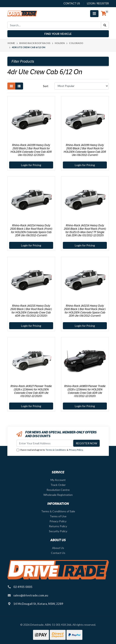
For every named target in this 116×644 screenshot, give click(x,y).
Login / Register (98, 3)
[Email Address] (44, 443)
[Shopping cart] (104, 14)
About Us (58, 548)
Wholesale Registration (58, 495)
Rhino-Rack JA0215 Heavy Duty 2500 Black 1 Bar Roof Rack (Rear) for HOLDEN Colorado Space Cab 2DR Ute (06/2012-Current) (85, 311)
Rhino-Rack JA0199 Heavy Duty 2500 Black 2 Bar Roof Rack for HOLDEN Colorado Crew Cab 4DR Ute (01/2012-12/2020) (31, 150)
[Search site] (105, 25)
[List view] (19, 86)
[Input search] (54, 25)
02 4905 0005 (23, 587)
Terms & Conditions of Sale (58, 511)
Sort (46, 86)
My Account (58, 480)
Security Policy (58, 531)
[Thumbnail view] (11, 86)
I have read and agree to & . (50, 450)
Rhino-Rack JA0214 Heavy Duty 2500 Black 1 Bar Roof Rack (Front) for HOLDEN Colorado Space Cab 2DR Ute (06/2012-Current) (31, 230)
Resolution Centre (58, 490)
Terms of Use (58, 516)
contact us (72, 3)
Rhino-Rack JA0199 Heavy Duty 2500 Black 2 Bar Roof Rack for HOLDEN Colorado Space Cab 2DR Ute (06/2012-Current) (85, 150)
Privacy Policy (76, 450)
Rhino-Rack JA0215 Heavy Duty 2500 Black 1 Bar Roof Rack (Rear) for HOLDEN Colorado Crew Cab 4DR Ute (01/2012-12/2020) (31, 311)
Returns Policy (58, 526)
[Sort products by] (81, 86)
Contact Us (58, 553)
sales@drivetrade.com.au (31, 595)
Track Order (58, 485)
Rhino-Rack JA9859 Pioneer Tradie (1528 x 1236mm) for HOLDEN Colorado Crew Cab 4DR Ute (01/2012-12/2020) (85, 391)
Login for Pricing (31, 165)
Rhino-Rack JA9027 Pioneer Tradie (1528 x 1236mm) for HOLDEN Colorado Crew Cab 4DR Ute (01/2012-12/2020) (31, 391)
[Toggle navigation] (94, 14)
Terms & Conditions (56, 450)
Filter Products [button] (23, 61)
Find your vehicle (58, 34)
